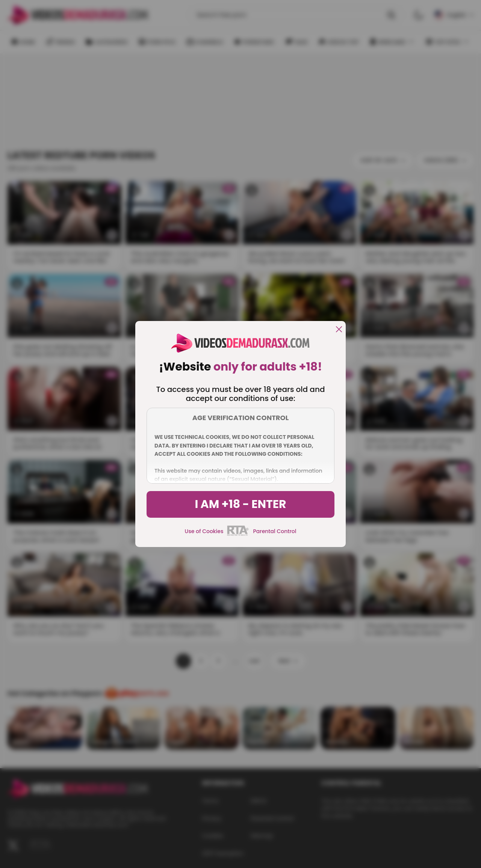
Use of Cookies (204, 531)
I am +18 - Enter (240, 504)
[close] (339, 330)
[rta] (238, 535)
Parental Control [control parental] (275, 531)
